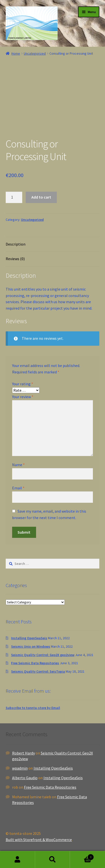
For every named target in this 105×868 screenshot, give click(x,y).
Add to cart (41, 197)
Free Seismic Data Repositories (35, 663)
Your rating (23, 384)
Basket (82, 856)
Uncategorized (35, 53)
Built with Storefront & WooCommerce (39, 840)
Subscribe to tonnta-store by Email (33, 708)
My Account (18, 860)
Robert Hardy (23, 753)
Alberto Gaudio (25, 778)
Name (18, 465)
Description (16, 244)
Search (53, 860)
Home (16, 53)
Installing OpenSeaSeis (29, 638)
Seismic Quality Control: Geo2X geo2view (43, 655)
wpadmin (20, 768)
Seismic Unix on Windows (31, 646)
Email (18, 488)
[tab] (53, 244)
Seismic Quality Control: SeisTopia (38, 671)
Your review (23, 397)
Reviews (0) (15, 259)
